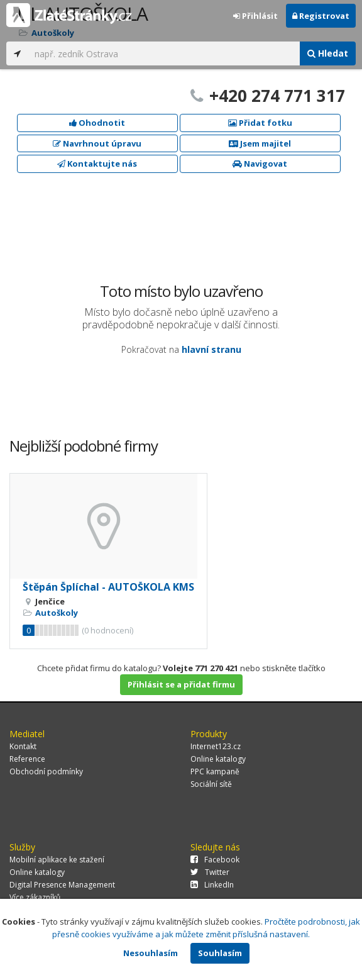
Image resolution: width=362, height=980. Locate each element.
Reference (27, 759)
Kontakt (23, 746)
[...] (164, 53)
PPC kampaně (215, 771)
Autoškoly (57, 613)
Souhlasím (220, 953)
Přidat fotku (260, 123)
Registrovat (321, 16)
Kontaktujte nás (97, 164)
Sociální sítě (211, 784)
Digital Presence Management (62, 885)
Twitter (210, 872)
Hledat (328, 53)
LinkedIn (212, 885)
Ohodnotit (97, 123)
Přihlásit (255, 16)
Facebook (215, 860)
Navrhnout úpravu (97, 143)
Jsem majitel (260, 143)
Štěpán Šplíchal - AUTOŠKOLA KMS (108, 587)
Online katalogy (218, 759)
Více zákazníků (35, 897)
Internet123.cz (216, 746)
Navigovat (260, 164)
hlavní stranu (211, 349)
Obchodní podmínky (46, 771)
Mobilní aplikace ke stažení (57, 860)
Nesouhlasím (151, 953)
